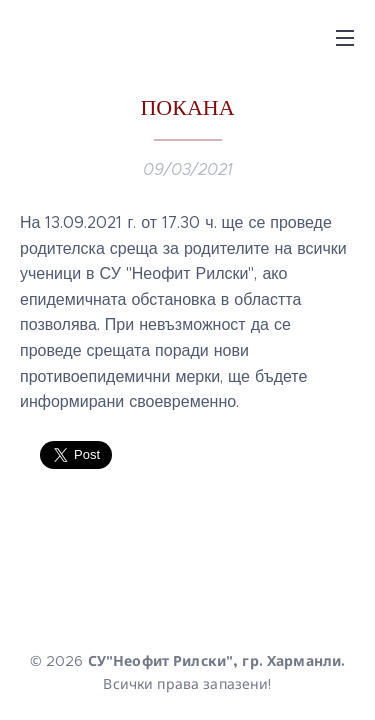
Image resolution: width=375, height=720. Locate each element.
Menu (345, 38)
